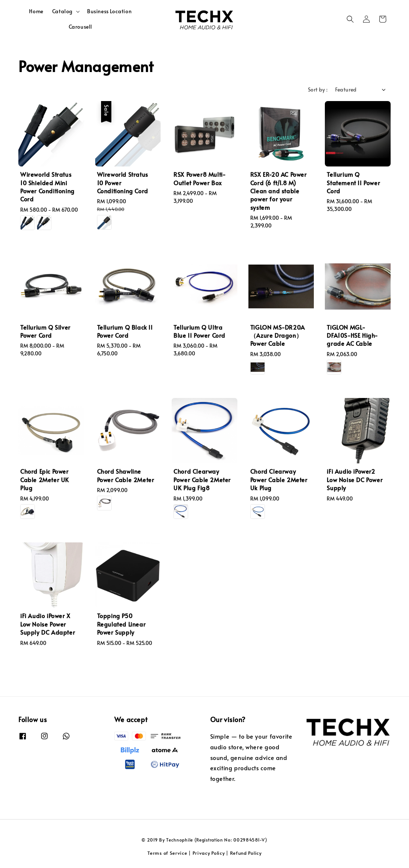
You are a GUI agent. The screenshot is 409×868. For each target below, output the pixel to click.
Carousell (80, 27)
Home (36, 11)
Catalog (62, 11)
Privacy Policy (209, 853)
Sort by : (318, 89)
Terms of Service (167, 853)
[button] (350, 19)
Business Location (109, 11)
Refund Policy (246, 853)
